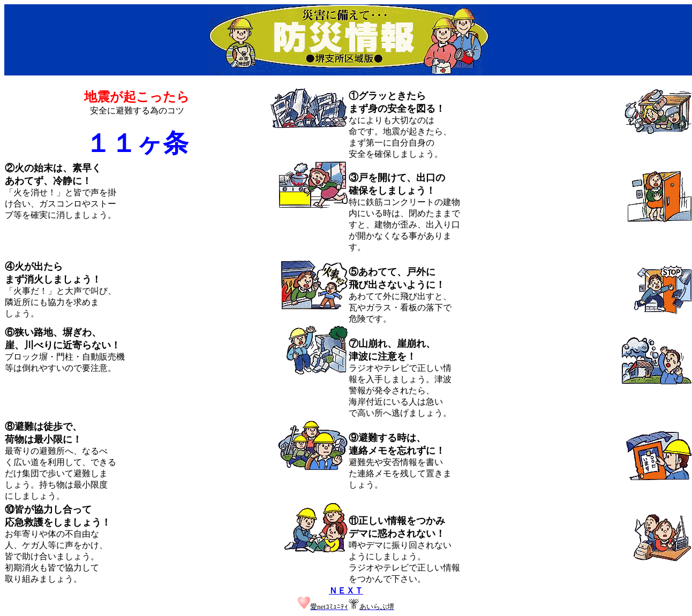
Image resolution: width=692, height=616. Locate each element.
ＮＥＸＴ (346, 591)
